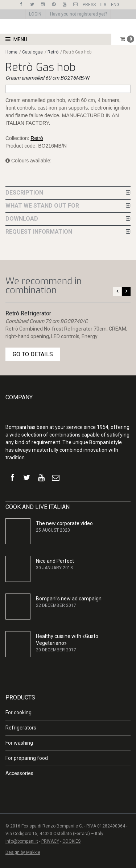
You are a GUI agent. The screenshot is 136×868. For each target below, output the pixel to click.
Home (11, 52)
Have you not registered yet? (79, 14)
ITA (103, 5)
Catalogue (33, 52)
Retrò (53, 52)
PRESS (89, 5)
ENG (115, 5)
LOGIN (35, 14)
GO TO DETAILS (33, 354)
